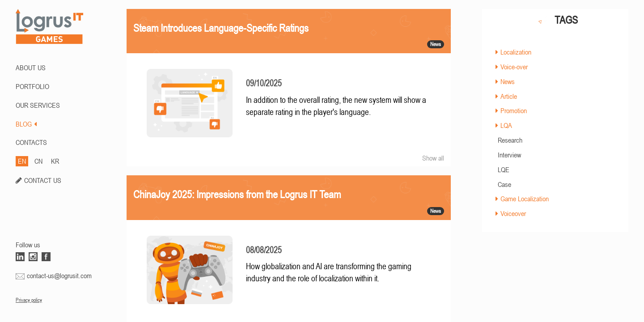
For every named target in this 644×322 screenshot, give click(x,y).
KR (55, 161)
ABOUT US (31, 68)
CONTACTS (31, 142)
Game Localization (525, 199)
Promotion (514, 110)
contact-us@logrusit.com (59, 275)
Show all (433, 158)
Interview (509, 155)
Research (510, 140)
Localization (516, 52)
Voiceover (513, 213)
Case (504, 184)
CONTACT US (43, 180)
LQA (506, 125)
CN (38, 161)
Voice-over (514, 67)
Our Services (38, 105)
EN (22, 161)
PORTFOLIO (32, 86)
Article (509, 96)
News (508, 81)
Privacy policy (29, 300)
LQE (504, 169)
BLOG (26, 124)
